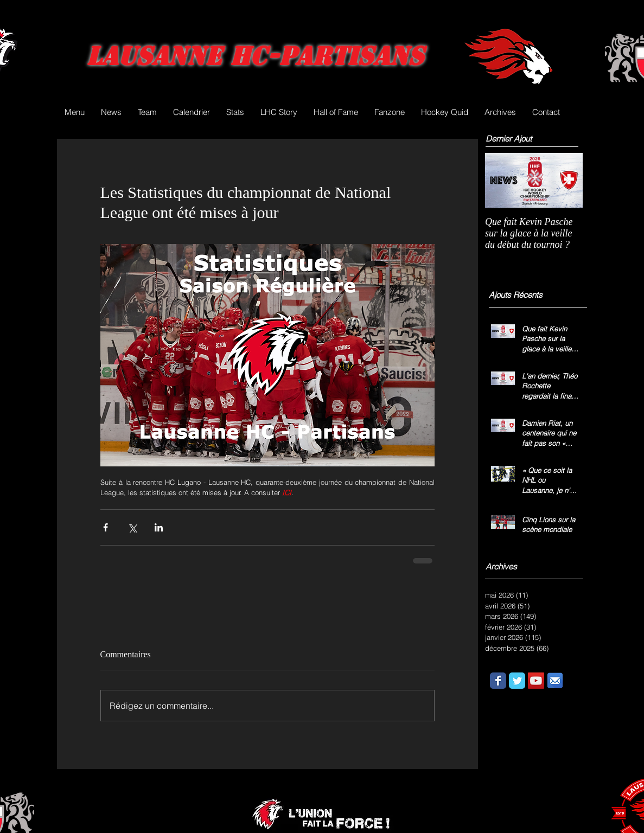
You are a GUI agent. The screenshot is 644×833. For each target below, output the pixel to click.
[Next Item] (565, 180)
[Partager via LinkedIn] (159, 527)
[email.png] (555, 681)
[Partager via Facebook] (106, 527)
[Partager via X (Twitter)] (132, 527)
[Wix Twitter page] (517, 681)
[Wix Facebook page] (498, 681)
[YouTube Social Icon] (536, 681)
